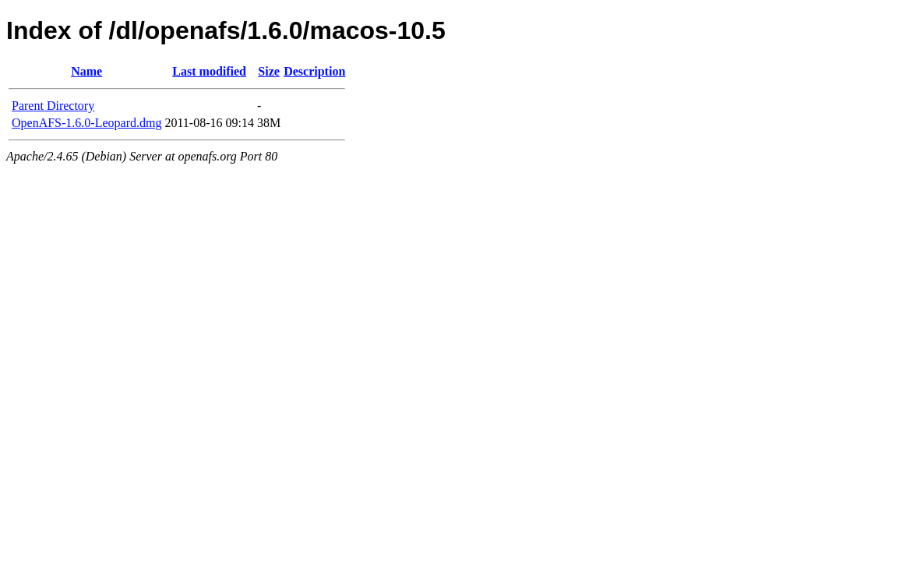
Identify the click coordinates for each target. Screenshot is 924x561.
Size (269, 71)
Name (86, 71)
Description (314, 71)
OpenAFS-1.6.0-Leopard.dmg (86, 123)
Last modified (209, 71)
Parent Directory (53, 106)
